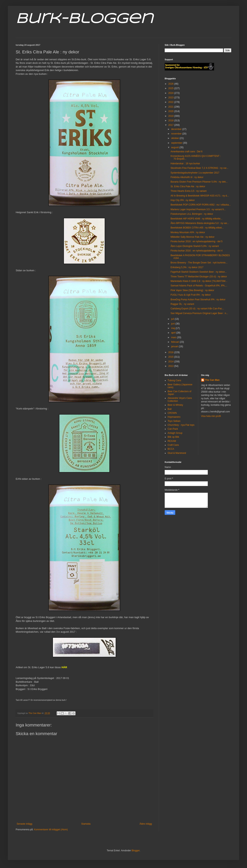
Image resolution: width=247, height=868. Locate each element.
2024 (171, 93)
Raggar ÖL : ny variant (182, 304)
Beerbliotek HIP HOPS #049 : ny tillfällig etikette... (197, 219)
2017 (171, 125)
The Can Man (212, 380)
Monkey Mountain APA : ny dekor (188, 232)
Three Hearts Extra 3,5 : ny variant (188, 191)
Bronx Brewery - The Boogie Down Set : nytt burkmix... (199, 263)
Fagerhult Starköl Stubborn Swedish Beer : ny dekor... (199, 272)
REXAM (172, 441)
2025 (171, 88)
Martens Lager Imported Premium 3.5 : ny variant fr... (198, 209)
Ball (170, 409)
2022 (171, 102)
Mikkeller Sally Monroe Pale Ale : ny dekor (193, 237)
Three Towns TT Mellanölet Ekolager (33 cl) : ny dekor (199, 277)
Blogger (136, 851)
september (177, 143)
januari (175, 346)
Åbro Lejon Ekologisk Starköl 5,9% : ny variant (195, 246)
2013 (171, 366)
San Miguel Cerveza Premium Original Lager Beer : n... (199, 313)
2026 (171, 84)
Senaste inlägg (24, 824)
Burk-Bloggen (84, 19)
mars (174, 337)
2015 (171, 357)
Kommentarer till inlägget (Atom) (51, 830)
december (177, 129)
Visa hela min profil (211, 416)
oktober (175, 138)
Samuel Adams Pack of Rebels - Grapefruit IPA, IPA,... (199, 286)
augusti (175, 147)
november (177, 134)
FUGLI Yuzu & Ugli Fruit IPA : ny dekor (191, 295)
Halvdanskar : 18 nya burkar (185, 164)
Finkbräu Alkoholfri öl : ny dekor (187, 177)
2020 (171, 111)
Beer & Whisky (175, 405)
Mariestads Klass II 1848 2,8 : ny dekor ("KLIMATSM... (199, 281)
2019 (171, 116)
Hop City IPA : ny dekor (183, 200)
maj (173, 328)
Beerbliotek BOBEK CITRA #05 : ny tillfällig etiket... (197, 228)
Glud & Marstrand (177, 453)
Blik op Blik (173, 437)
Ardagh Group (175, 433)
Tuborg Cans (174, 380)
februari (175, 342)
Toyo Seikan (174, 421)
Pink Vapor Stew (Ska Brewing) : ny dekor (192, 290)
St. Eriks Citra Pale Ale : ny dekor (188, 186)
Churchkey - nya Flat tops (181, 425)
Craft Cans (173, 445)
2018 (171, 121)
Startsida (86, 824)
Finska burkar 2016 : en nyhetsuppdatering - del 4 (197, 251)
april (174, 333)
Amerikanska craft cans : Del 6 (187, 152)
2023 (171, 98)
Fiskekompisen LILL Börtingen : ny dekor (192, 214)
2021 (171, 107)
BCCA (171, 449)
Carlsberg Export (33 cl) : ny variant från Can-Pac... (197, 309)
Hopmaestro (174, 417)
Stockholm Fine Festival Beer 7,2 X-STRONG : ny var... (199, 168)
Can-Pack (173, 429)
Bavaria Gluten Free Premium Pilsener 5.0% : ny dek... (199, 182)
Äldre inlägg (146, 824)
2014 (171, 362)
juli (173, 319)
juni (173, 324)
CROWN (172, 413)
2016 (171, 352)
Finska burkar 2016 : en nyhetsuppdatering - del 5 (197, 241)
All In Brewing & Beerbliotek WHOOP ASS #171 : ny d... (200, 196)
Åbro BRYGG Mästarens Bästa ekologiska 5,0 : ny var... (200, 223)
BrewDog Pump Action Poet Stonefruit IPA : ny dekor (198, 300)
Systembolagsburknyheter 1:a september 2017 (195, 173)
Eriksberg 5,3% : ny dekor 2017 (187, 267)
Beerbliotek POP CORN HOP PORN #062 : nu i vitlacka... (201, 205)
